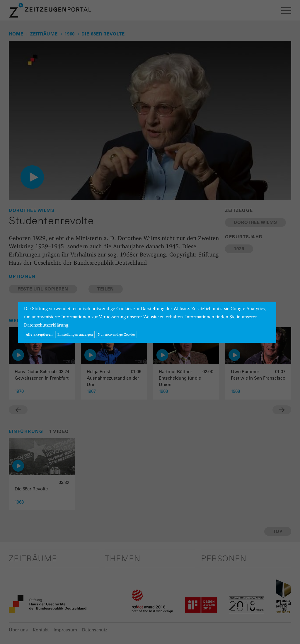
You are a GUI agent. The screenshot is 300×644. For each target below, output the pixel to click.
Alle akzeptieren (39, 334)
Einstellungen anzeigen (75, 334)
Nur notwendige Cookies (117, 334)
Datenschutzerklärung (46, 325)
